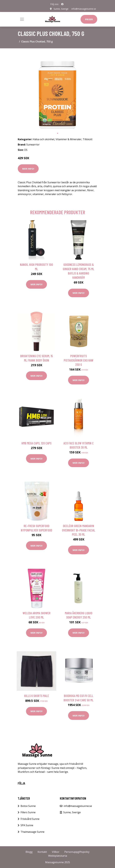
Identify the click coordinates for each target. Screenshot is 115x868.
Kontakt (42, 852)
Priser (89, 19)
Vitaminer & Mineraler (69, 139)
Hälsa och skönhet (44, 139)
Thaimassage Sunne (32, 832)
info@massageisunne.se (84, 9)
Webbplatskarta (58, 856)
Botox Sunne (28, 806)
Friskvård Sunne (30, 819)
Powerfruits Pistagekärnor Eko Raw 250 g (79, 360)
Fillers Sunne (28, 812)
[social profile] (62, 4)
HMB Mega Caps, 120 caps (36, 443)
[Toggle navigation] (22, 19)
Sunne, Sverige (61, 9)
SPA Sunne (27, 825)
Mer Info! (28, 169)
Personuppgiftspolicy (77, 852)
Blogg (29, 852)
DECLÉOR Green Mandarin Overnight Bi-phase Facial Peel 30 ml (79, 530)
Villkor (56, 852)
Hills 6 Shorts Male (37, 696)
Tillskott (88, 139)
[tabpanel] (57, 90)
